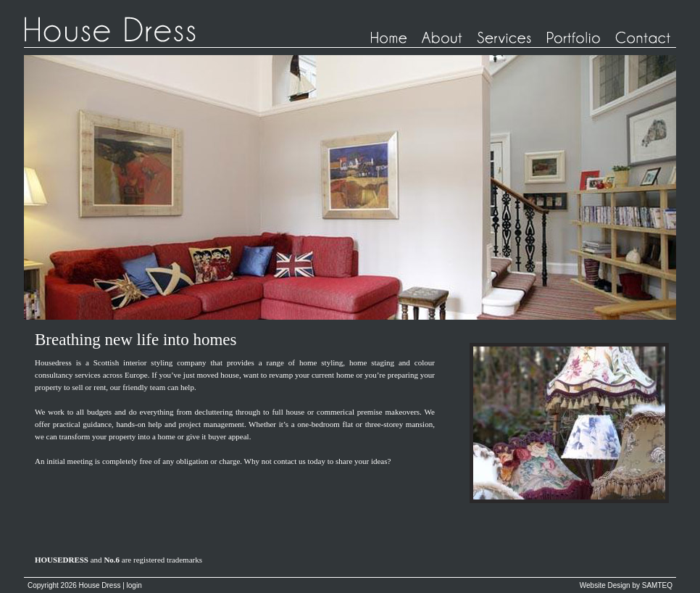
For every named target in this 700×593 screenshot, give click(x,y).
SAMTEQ (657, 585)
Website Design (605, 585)
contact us (290, 461)
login (134, 585)
